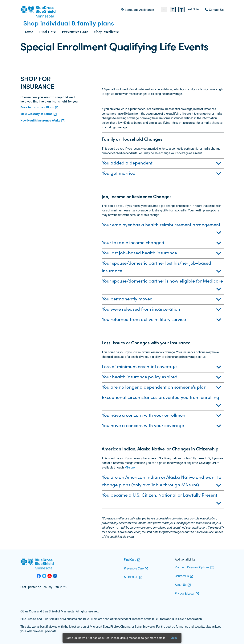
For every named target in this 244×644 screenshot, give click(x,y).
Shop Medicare (106, 32)
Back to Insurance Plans (37, 107)
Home (28, 32)
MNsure (130, 467)
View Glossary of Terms (36, 114)
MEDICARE (131, 577)
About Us (181, 585)
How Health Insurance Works (40, 120)
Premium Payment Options (192, 567)
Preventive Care (75, 32)
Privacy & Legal (185, 593)
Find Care (48, 32)
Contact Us (182, 576)
